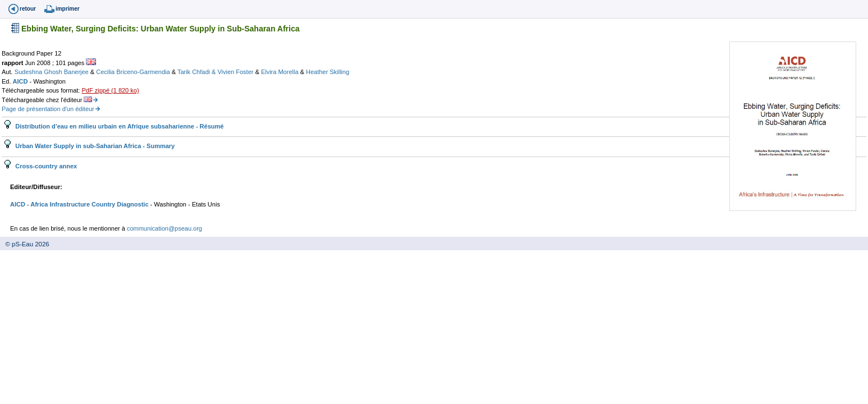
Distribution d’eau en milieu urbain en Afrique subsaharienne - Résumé (118, 126)
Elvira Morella (281, 72)
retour (28, 9)
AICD (21, 81)
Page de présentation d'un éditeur (48, 109)
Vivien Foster (236, 72)
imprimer (68, 9)
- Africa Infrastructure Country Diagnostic (87, 204)
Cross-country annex (45, 166)
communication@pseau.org (165, 228)
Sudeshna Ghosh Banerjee (52, 72)
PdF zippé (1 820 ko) (110, 90)
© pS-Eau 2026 (25, 244)
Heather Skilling (328, 72)
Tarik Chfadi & (198, 72)
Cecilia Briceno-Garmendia (134, 72)
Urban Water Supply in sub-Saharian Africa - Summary (94, 146)
